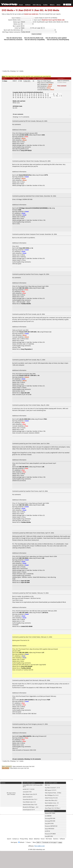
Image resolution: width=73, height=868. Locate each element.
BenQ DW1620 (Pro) (25, 175)
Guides (45, 5)
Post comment (62, 86)
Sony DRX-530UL (24, 248)
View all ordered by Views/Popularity (58, 40)
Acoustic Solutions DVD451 (31, 433)
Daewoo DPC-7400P (50, 813)
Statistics (56, 839)
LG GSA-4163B (24, 135)
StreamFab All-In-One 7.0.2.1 (30, 799)
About (58, 5)
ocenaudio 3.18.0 (27, 792)
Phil (27, 314)
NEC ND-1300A (24, 288)
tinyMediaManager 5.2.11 (51, 806)
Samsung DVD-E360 (50, 821)
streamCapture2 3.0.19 (29, 810)
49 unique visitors (11, 793)
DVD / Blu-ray (37, 5)
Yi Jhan (5, 81)
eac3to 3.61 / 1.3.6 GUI (29, 789)
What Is (52, 5)
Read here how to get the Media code (53, 20)
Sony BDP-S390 (49, 836)
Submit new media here (31, 14)
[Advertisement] (36, 55)
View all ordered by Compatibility (35, 40)
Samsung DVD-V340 (50, 818)
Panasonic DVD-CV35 (30, 750)
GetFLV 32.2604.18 (28, 797)
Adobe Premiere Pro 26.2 (51, 798)
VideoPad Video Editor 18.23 (30, 805)
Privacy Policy (24, 839)
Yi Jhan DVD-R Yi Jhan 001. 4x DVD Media (37, 10)
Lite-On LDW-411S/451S (26, 700)
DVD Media (8, 10)
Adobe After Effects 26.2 (51, 800)
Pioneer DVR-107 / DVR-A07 (28, 375)
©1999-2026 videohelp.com (37, 849)
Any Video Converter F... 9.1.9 (52, 788)
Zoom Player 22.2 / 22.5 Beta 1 (53, 808)
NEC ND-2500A (24, 467)
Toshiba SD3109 (28, 670)
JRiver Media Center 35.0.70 (30, 794)
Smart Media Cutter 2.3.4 (29, 802)
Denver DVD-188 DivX (30, 714)
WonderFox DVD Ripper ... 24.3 (31, 807)
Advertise (37, 839)
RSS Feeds (49, 839)
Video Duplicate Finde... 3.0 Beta (53, 793)
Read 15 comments (63, 81)
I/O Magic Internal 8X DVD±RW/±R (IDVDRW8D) (33, 208)
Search (9, 839)
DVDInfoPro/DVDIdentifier (35, 92)
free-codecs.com (39, 846)
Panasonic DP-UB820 (50, 834)
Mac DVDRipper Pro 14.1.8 (52, 795)
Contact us (16, 839)
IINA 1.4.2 (47, 785)
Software (28, 5)
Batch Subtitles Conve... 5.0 (52, 803)
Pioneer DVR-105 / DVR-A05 (28, 332)
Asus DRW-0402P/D (25, 736)
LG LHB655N (48, 816)
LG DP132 (47, 831)
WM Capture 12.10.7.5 (51, 790)
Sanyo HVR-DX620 (50, 829)
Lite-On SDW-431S (25, 419)
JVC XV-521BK (27, 394)
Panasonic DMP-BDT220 (51, 826)
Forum (21, 5)
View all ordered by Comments (13, 40)
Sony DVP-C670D (49, 824)
